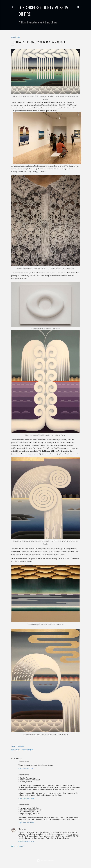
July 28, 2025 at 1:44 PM (26, 841)
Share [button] (13, 746)
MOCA (18, 750)
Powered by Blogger (46, 861)
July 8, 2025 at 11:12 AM (26, 823)
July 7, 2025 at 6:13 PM (26, 768)
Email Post (20, 746)
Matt (20, 829)
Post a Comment (18, 846)
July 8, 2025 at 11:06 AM (26, 798)
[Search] (78, 7)
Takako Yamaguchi (27, 750)
